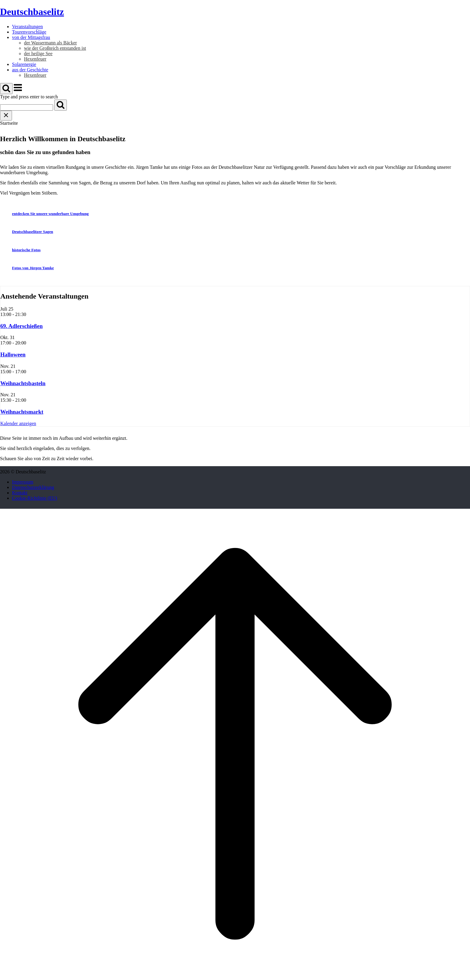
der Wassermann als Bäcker (51, 43)
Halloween (13, 354)
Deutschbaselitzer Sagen (33, 232)
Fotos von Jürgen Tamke (33, 268)
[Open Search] (6, 89)
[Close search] (6, 116)
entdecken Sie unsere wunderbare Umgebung (50, 214)
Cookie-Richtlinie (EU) (35, 498)
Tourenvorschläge (29, 32)
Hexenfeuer (35, 59)
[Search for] (27, 107)
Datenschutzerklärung (33, 487)
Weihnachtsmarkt (22, 412)
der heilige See (38, 54)
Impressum (23, 482)
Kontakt (20, 493)
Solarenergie (24, 64)
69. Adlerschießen (21, 326)
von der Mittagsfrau (31, 37)
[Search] (61, 105)
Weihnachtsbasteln (23, 383)
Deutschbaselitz (32, 12)
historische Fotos (26, 250)
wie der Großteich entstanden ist (55, 48)
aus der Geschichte (30, 70)
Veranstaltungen (27, 27)
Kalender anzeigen (18, 423)
